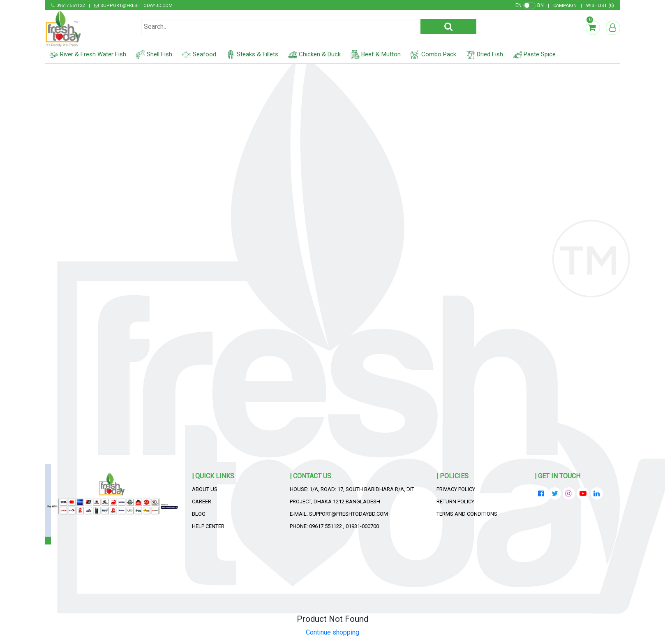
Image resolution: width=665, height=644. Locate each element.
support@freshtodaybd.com (136, 6)
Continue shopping (332, 632)
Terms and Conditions (467, 514)
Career (202, 502)
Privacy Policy (456, 489)
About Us (205, 489)
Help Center (208, 526)
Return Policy (455, 502)
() (600, 6)
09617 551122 (70, 6)
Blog (199, 514)
